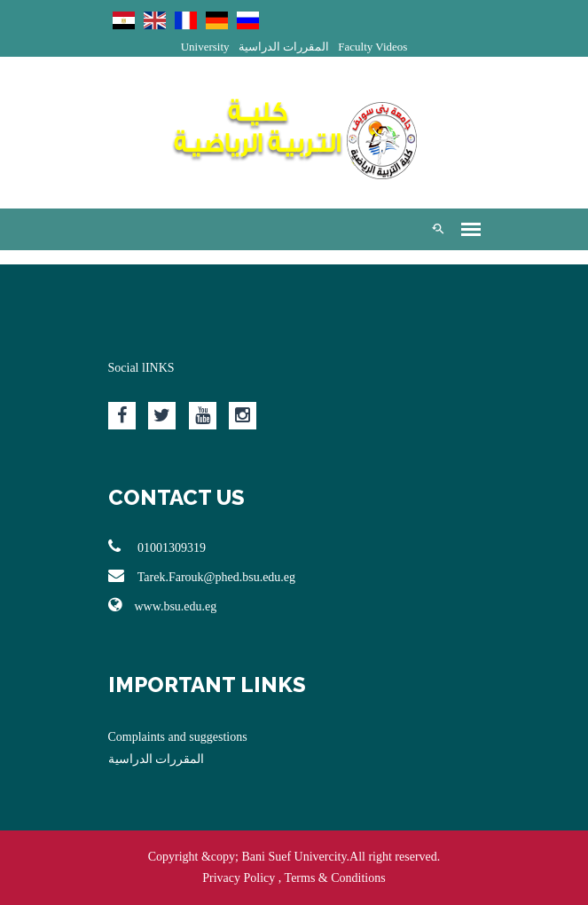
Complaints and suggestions (178, 737)
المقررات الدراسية (284, 47)
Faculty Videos (372, 47)
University (205, 47)
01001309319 (157, 547)
